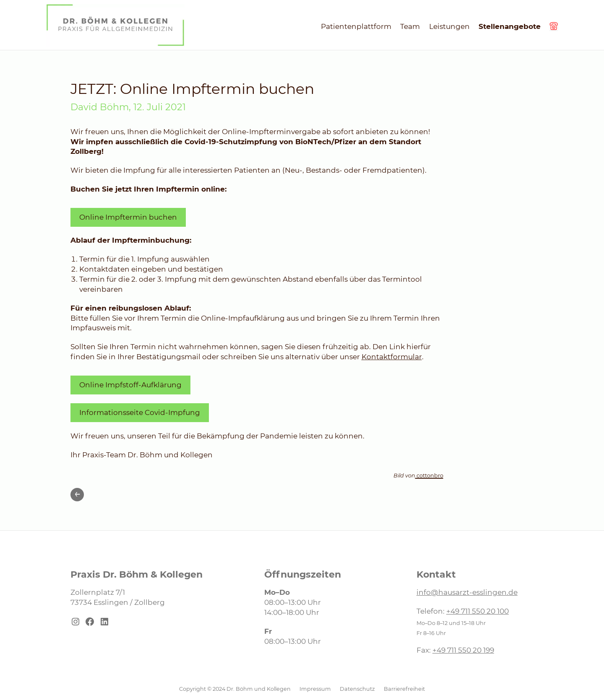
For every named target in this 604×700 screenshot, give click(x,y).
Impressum (315, 689)
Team (410, 26)
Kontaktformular (392, 357)
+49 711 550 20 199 (463, 650)
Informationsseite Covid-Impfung (140, 412)
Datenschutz (357, 689)
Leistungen (449, 26)
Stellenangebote (510, 26)
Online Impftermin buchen (128, 217)
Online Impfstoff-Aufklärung (130, 385)
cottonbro (429, 476)
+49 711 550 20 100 (478, 611)
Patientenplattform (356, 26)
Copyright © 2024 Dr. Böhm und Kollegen (235, 689)
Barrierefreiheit (404, 689)
